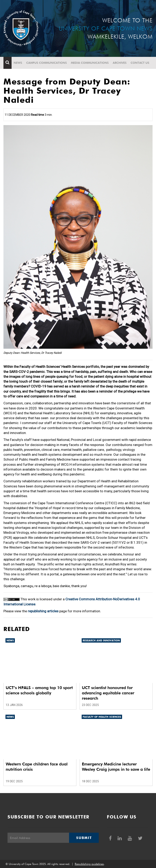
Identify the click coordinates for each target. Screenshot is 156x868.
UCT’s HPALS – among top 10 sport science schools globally (39, 690)
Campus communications (47, 63)
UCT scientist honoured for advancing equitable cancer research (108, 693)
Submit (84, 838)
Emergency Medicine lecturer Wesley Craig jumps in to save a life (116, 767)
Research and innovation (101, 640)
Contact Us (140, 63)
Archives (120, 63)
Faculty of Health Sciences (102, 717)
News (18, 63)
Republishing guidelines (89, 864)
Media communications (90, 63)
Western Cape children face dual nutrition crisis (37, 767)
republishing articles (43, 611)
